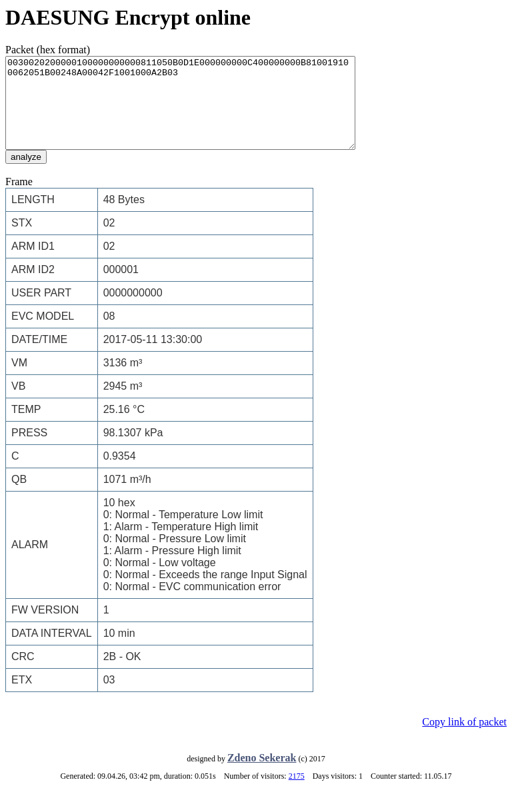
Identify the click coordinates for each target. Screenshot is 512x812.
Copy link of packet (464, 740)
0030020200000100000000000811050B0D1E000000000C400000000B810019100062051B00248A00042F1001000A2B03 (201, 112)
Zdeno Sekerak (262, 776)
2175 (297, 794)
